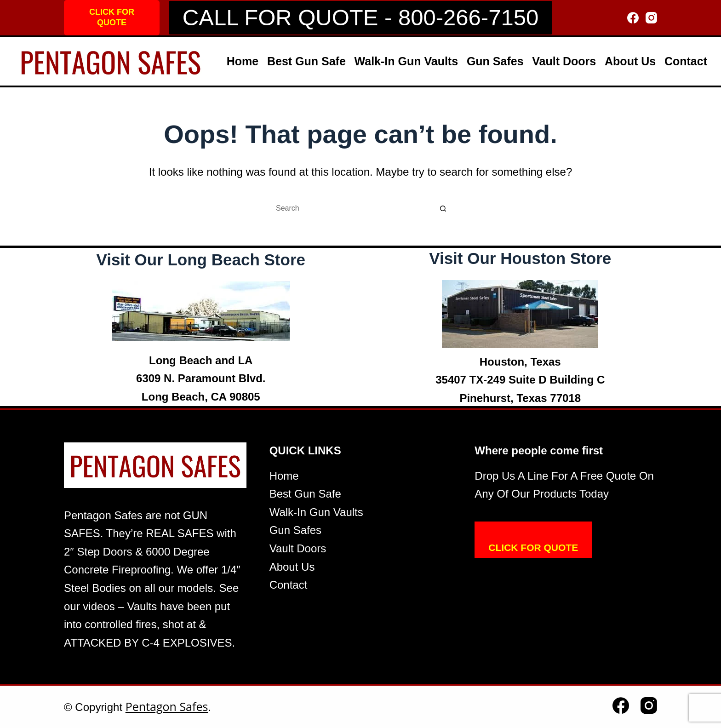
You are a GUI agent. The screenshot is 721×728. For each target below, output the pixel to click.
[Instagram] (651, 18)
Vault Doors (564, 61)
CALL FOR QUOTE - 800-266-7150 (360, 17)
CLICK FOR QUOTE (112, 17)
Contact (686, 61)
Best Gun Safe (306, 61)
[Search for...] (351, 208)
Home (243, 61)
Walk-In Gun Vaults (406, 61)
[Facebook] (633, 18)
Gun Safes (495, 61)
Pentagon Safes (167, 706)
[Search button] (443, 208)
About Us (630, 61)
